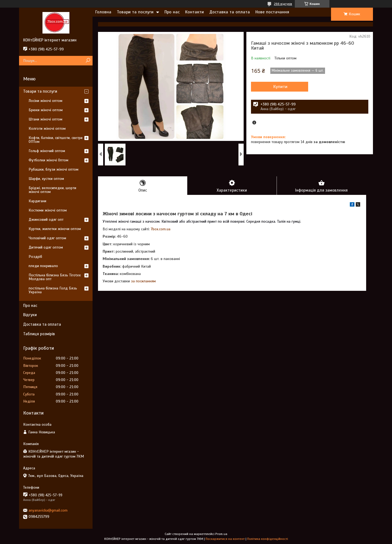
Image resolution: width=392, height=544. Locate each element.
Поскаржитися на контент (225, 539)
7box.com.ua (161, 229)
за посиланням (143, 281)
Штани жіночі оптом (45, 119)
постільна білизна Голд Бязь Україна (53, 290)
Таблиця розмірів (39, 334)
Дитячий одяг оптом (46, 247)
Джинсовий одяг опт (46, 220)
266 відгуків (283, 4)
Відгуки (30, 315)
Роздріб (35, 257)
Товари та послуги (135, 12)
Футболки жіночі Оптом (48, 160)
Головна (103, 12)
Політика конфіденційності (268, 539)
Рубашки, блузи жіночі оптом (53, 169)
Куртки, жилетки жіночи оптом (55, 229)
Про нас (172, 12)
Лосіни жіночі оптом (45, 101)
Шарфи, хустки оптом (46, 179)
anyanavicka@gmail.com (48, 510)
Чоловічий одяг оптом (47, 238)
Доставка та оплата (230, 12)
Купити (280, 87)
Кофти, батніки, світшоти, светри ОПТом (56, 140)
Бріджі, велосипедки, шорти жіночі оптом (52, 190)
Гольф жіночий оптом (47, 151)
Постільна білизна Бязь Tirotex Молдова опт (55, 277)
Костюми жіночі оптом (48, 210)
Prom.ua (221, 534)
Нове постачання (272, 12)
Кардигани (37, 201)
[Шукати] (88, 61)
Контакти (195, 12)
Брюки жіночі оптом (46, 110)
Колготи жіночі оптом (47, 129)
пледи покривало (43, 266)
